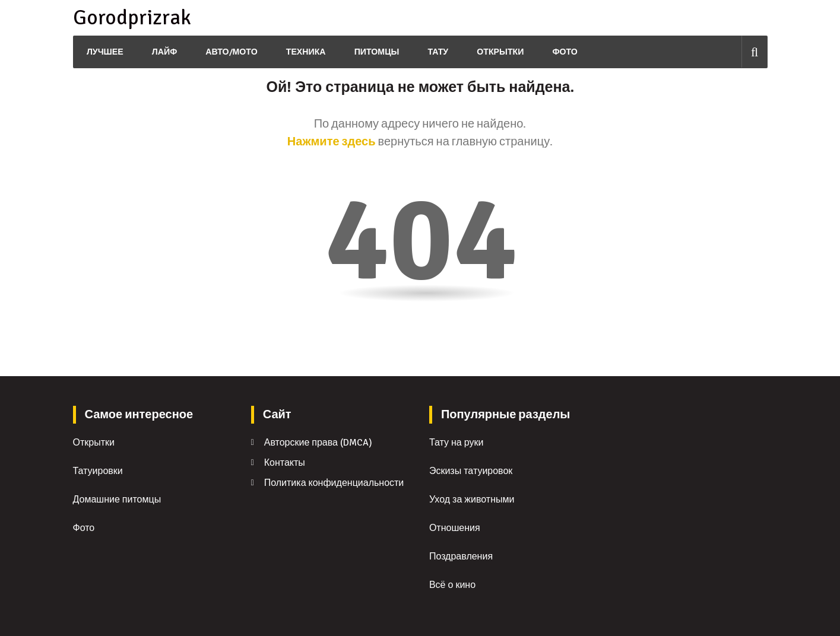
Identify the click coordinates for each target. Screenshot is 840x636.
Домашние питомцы (117, 500)
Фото (563, 52)
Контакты (285, 463)
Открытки (499, 52)
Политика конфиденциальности (334, 483)
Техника (304, 52)
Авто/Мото (230, 52)
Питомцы (375, 52)
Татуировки (98, 471)
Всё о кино (452, 585)
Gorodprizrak (131, 18)
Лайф (163, 52)
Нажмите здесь (332, 141)
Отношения (455, 528)
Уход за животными (472, 500)
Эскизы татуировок (471, 471)
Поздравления (461, 556)
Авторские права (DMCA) (318, 443)
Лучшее (103, 52)
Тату (436, 52)
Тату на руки (457, 443)
